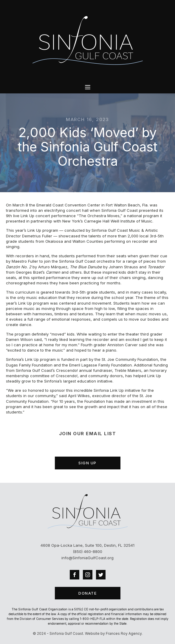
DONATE (87, 593)
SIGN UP (87, 463)
